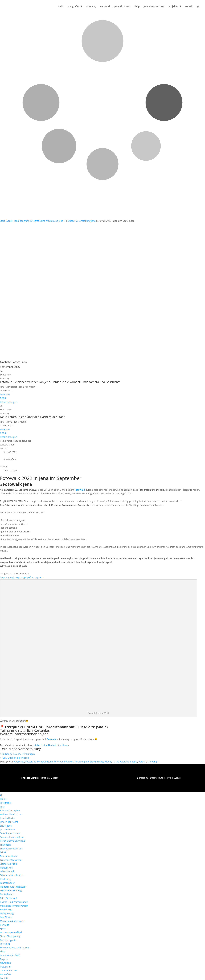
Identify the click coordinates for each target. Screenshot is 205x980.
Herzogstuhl (6, 868)
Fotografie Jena (45, 762)
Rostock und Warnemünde (14, 902)
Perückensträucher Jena (12, 841)
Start (3, 221)
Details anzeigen (9, 402)
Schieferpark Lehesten (12, 875)
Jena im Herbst (8, 818)
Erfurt (3, 852)
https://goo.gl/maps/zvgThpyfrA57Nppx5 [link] (21, 577)
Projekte (173, 7)
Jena (2, 807)
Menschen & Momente (12, 921)
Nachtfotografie (121, 762)
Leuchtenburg (7, 883)
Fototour (71, 221)
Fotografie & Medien (39, 778)
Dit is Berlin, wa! (8, 898)
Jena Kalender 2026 (154, 7)
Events (177, 778)
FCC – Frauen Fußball (11, 932)
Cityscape (19, 762)
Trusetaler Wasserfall (11, 860)
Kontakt (189, 7)
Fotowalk (80, 490)
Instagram (5, 967)
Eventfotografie (8, 940)
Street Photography (10, 936)
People (134, 762)
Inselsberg (5, 879)
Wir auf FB (5, 974)
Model (108, 762)
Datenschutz (157, 778)
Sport (3, 929)
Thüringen (5, 845)
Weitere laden (7, 445)
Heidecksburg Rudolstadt (13, 887)
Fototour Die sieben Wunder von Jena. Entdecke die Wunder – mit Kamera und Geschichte (60, 382)
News (168, 778)
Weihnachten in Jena (11, 814)
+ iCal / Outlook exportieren (14, 758)
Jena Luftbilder (8, 830)
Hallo (61, 7)
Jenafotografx (82, 762)
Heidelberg (6, 909)
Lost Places (6, 917)
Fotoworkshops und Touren (115, 7)
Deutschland (7, 894)
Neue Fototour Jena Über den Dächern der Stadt (32, 417)
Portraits (4, 925)
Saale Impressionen (10, 833)
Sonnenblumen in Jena (12, 837)
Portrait (142, 762)
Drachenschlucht (9, 856)
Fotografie (73, 7)
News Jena (5, 963)
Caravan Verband (9, 970)
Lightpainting (97, 762)
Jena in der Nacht (9, 822)
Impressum (142, 778)
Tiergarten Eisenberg (11, 890)
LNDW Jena (6, 826)
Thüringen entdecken (11, 849)
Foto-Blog (91, 7)
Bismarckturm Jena (10, 810)
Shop (137, 7)
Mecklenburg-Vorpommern (14, 906)
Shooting (152, 762)
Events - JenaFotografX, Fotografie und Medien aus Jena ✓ (36, 221)
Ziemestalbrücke (9, 864)
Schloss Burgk (7, 871)
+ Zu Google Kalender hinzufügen (17, 754)
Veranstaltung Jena (86, 221)
